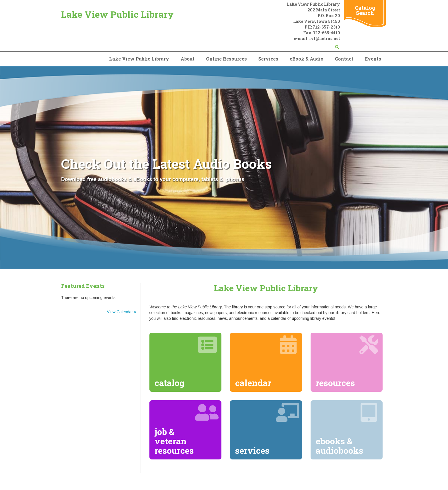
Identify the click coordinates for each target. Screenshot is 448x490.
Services (268, 59)
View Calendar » (121, 312)
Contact (344, 59)
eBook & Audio (307, 59)
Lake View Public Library (117, 14)
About (188, 59)
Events (373, 59)
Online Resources (226, 59)
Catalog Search (365, 10)
